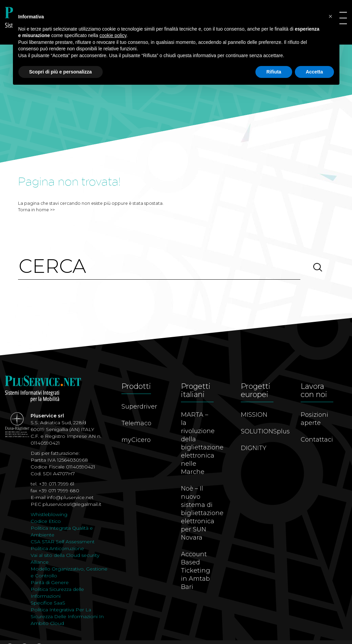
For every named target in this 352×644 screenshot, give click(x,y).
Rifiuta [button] (274, 72)
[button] (331, 16)
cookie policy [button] (113, 35)
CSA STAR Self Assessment (63, 542)
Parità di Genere (50, 582)
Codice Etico (46, 521)
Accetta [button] (314, 72)
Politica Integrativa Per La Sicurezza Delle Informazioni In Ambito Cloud (67, 616)
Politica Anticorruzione (57, 548)
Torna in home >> (36, 210)
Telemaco (136, 423)
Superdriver (139, 407)
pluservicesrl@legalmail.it (72, 504)
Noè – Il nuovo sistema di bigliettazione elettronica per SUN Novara (202, 513)
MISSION (254, 415)
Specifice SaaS (48, 603)
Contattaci (317, 440)
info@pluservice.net (70, 497)
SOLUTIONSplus (265, 431)
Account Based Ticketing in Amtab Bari (196, 571)
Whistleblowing (49, 514)
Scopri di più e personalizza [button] (61, 72)
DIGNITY (254, 448)
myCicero (136, 440)
